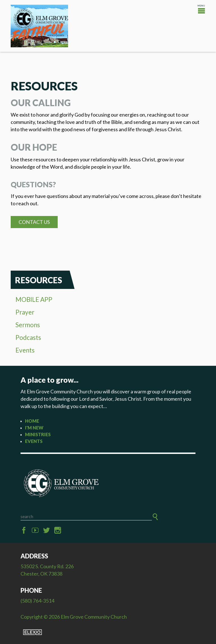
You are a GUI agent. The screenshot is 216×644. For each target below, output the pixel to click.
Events (25, 350)
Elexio (32, 632)
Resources (39, 280)
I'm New (34, 428)
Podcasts (28, 337)
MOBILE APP (34, 299)
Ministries (38, 434)
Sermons (28, 325)
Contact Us (34, 222)
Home (32, 421)
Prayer (25, 312)
